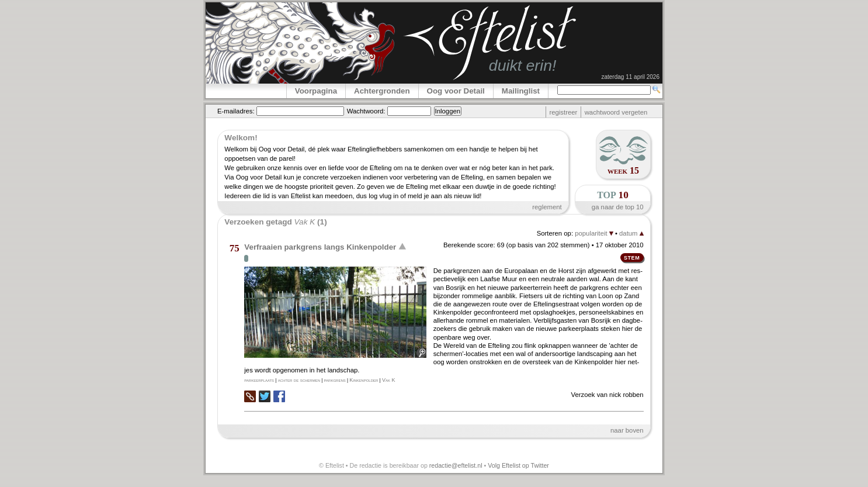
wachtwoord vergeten (616, 112)
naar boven (627, 430)
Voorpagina (316, 91)
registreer (563, 112)
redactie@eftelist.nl (456, 465)
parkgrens (335, 380)
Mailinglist (521, 91)
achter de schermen (299, 380)
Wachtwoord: (366, 111)
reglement (547, 207)
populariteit (594, 233)
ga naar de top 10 (618, 207)
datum (631, 233)
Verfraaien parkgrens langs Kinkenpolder (320, 247)
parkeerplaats (259, 380)
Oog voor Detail (456, 91)
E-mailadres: (236, 111)
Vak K (389, 380)
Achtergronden (382, 91)
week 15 (623, 170)
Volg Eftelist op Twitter (518, 465)
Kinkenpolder (364, 380)
